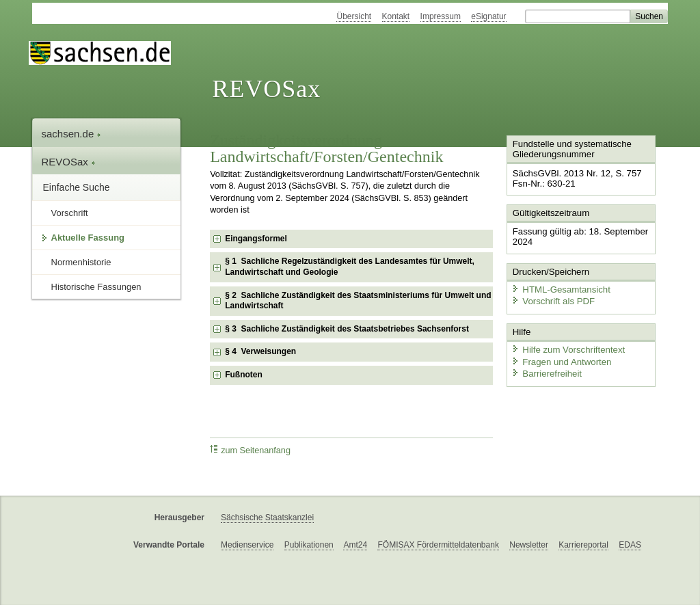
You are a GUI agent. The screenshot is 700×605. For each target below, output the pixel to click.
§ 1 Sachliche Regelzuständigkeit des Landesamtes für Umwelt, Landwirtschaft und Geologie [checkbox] (350, 267)
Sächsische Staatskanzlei (267, 517)
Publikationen (309, 545)
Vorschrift (70, 213)
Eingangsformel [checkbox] (256, 239)
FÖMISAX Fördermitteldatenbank (438, 545)
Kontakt (396, 16)
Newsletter (529, 545)
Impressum (441, 16)
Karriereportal (583, 545)
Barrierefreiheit (546, 371)
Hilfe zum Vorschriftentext (566, 347)
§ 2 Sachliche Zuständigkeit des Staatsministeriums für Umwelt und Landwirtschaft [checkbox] (358, 301)
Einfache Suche (77, 187)
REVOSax (266, 89)
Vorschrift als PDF (552, 299)
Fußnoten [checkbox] (244, 375)
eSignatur (488, 16)
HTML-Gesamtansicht (559, 287)
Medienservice (247, 545)
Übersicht (354, 16)
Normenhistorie (81, 262)
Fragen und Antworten (560, 359)
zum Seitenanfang (250, 450)
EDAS (630, 545)
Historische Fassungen (96, 287)
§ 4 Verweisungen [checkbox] (260, 351)
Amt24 (355, 545)
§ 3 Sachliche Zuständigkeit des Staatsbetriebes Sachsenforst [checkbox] (347, 329)
